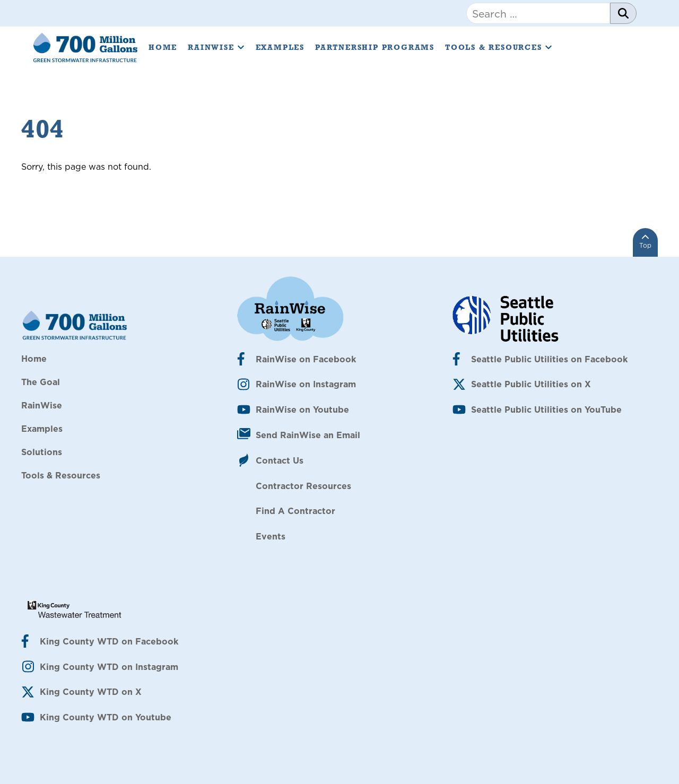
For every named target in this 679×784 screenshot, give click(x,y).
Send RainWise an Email (308, 435)
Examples (280, 47)
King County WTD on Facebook (109, 641)
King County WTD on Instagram (109, 667)
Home (163, 47)
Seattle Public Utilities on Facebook (549, 359)
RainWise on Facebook (306, 359)
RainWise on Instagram (306, 384)
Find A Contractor (295, 511)
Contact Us (280, 460)
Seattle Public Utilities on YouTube (546, 410)
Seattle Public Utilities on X (531, 384)
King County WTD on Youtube (106, 717)
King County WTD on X (91, 692)
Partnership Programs (375, 47)
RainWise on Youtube (302, 410)
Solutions (42, 452)
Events (271, 536)
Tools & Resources (499, 47)
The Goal (41, 382)
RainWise (216, 47)
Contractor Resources (303, 486)
